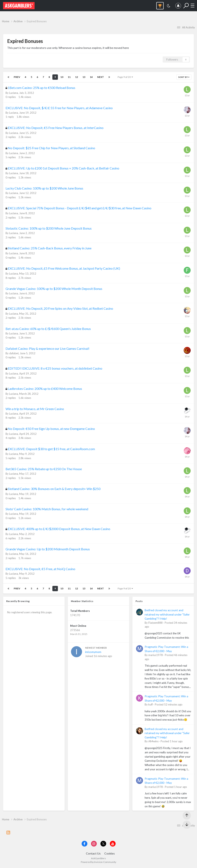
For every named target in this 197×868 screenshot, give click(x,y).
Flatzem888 (155, 623)
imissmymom (93, 652)
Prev (17, 77)
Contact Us (93, 853)
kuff (151, 704)
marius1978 (156, 655)
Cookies (110, 853)
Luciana (14, 93)
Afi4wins (153, 741)
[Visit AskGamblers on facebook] (84, 844)
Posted (169, 704)
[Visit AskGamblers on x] (103, 844)
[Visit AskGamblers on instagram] (94, 844)
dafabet (14, 353)
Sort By (184, 77)
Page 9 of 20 (125, 77)
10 (62, 77)
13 (84, 77)
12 (77, 77)
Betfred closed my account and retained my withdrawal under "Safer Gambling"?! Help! (167, 614)
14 (91, 77)
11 (69, 77)
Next (101, 77)
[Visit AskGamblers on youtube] (113, 844)
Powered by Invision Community (98, 862)
